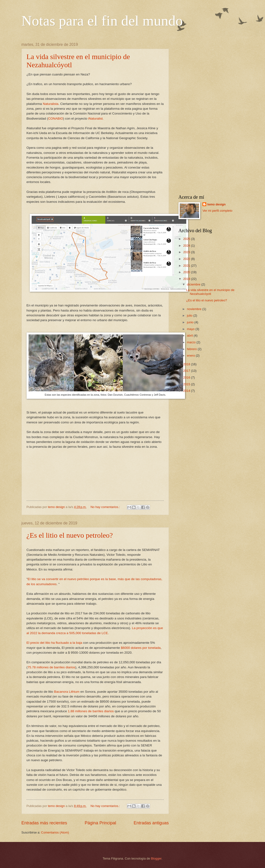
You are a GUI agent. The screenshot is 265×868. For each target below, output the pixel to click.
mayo (191, 329)
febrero (192, 349)
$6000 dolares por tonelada (140, 648)
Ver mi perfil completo (217, 211)
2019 (187, 279)
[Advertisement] (211, 115)
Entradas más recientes (44, 823)
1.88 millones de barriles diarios (91, 711)
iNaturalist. (96, 119)
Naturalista (51, 104)
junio (191, 322)
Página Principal (100, 823)
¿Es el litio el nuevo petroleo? (70, 535)
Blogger (156, 858)
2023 (187, 252)
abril (190, 336)
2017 (187, 371)
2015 (187, 384)
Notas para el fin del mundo (102, 21)
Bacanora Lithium (66, 692)
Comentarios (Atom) (55, 832)
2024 (187, 246)
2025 (187, 239)
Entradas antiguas (151, 823)
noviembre (195, 309)
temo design (216, 204)
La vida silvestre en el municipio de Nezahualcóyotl (210, 292)
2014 (187, 391)
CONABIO (56, 119)
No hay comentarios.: (106, 507)
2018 (187, 364)
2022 (187, 259)
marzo (192, 342)
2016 (187, 377)
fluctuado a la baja (68, 643)
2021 (187, 266)
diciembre (194, 284)
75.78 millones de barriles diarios (51, 667)
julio (190, 315)
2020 (187, 272)
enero (191, 356)
